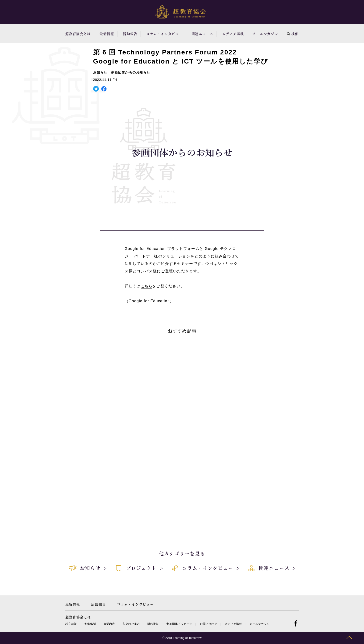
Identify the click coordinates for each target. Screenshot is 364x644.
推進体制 (90, 624)
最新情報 (107, 34)
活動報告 (130, 34)
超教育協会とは (78, 34)
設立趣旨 (71, 624)
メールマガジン (265, 34)
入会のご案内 (131, 624)
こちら (147, 286)
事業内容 (109, 624)
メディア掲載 (233, 34)
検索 (293, 34)
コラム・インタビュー (164, 34)
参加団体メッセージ (179, 624)
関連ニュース (202, 34)
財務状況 (153, 624)
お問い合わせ (209, 624)
